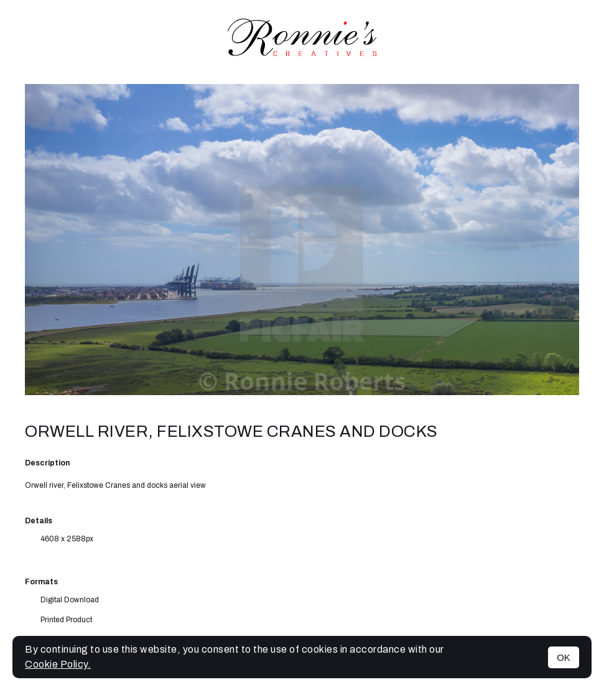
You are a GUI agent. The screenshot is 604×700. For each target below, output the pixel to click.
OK (564, 657)
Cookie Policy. (58, 664)
